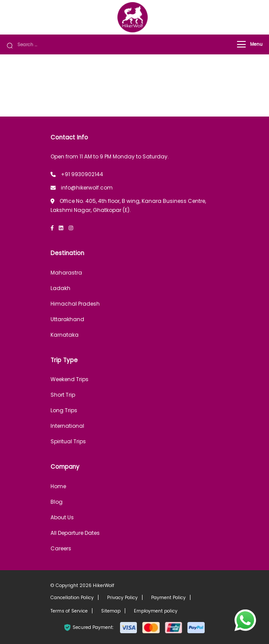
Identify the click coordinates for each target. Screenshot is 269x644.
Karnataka (65, 335)
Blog (57, 502)
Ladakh (60, 288)
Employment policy (156, 611)
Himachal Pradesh (75, 304)
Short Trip (63, 395)
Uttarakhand (67, 319)
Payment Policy (168, 598)
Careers (61, 548)
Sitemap (111, 611)
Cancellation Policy (72, 598)
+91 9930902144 (82, 174)
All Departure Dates (75, 533)
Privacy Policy (122, 598)
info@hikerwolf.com (87, 188)
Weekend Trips (70, 379)
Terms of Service (69, 611)
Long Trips (64, 410)
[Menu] (241, 44)
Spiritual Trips (68, 441)
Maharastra (66, 273)
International (67, 426)
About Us (62, 517)
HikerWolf (104, 586)
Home (58, 486)
